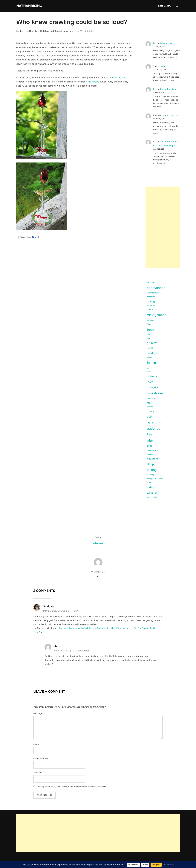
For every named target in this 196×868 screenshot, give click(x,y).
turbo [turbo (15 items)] (149, 483)
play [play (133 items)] (150, 440)
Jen (21, 31)
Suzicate (49, 606)
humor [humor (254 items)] (153, 363)
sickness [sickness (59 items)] (153, 459)
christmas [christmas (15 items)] (151, 297)
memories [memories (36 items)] (153, 387)
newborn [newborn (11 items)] (150, 407)
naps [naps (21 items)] (149, 403)
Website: (38, 772)
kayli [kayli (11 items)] (149, 368)
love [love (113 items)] (150, 382)
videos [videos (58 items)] (151, 487)
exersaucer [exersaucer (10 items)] (151, 320)
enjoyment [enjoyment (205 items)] (156, 315)
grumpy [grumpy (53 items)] (152, 343)
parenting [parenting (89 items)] (154, 422)
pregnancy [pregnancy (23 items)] (152, 450)
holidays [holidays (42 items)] (152, 353)
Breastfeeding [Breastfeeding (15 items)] (153, 293)
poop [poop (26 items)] (150, 446)
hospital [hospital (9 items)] (150, 357)
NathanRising (30, 6)
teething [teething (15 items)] (150, 475)
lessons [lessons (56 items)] (152, 376)
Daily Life (34, 31)
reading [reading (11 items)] (150, 454)
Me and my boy (168, 89)
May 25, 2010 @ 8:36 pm (57, 611)
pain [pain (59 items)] (150, 417)
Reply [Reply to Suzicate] (76, 611)
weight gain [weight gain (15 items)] (152, 497)
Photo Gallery (164, 6)
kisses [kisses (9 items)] (149, 372)
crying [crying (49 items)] (151, 301)
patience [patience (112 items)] (154, 428)
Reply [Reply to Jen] (87, 651)
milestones (98, 543)
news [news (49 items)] (150, 411)
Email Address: (41, 758)
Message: (38, 713)
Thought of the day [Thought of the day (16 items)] (155, 479)
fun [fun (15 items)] (148, 335)
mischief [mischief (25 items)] (151, 398)
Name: (37, 744)
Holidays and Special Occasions (57, 31)
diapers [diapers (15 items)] (150, 309)
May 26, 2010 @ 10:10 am (68, 651)
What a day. (166, 43)
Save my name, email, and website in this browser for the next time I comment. (72, 787)
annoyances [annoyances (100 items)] (156, 288)
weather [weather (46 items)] (152, 493)
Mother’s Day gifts (117, 78)
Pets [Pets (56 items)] (150, 434)
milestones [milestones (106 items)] (155, 393)
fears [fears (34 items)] (150, 324)
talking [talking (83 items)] (152, 470)
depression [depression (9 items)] (151, 306)
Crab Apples (93, 82)
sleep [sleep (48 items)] (150, 464)
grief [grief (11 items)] (149, 338)
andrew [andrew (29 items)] (151, 282)
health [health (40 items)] (151, 348)
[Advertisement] (163, 227)
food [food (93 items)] (150, 330)
